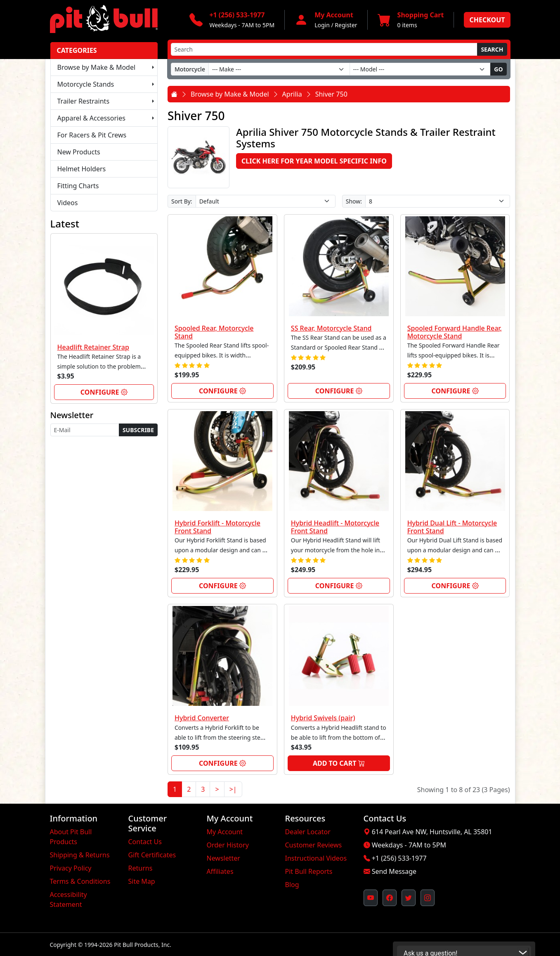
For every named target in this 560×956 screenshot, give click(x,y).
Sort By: (182, 201)
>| (233, 789)
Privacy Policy (71, 868)
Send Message (394, 871)
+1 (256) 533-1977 (399, 858)
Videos (68, 203)
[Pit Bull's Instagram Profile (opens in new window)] (428, 898)
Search (492, 49)
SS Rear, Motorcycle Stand (331, 328)
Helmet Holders (82, 169)
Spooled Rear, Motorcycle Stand (214, 332)
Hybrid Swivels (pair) (323, 718)
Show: (354, 201)
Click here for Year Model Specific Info (314, 161)
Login (322, 25)
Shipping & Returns (80, 855)
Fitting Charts (78, 186)
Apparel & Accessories (91, 118)
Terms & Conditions (80, 881)
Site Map (142, 881)
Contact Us (145, 842)
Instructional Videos (316, 858)
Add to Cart (339, 763)
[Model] (420, 69)
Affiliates (220, 871)
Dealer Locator (308, 832)
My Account (225, 832)
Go (498, 69)
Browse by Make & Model (97, 67)
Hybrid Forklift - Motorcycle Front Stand (217, 527)
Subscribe (138, 430)
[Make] (279, 69)
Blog (292, 885)
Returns (141, 868)
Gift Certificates (152, 855)
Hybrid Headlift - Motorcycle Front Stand (335, 527)
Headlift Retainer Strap (93, 347)
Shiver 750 (331, 94)
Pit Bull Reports (309, 871)
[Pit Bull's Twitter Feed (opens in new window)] (409, 898)
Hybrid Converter (202, 718)
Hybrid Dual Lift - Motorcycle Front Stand (452, 527)
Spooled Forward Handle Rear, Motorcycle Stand (455, 332)
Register (346, 25)
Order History (228, 845)
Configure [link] (104, 392)
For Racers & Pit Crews (92, 135)
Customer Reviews (314, 845)
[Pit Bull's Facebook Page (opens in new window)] (390, 898)
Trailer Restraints (84, 101)
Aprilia (292, 94)
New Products (79, 152)
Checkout (487, 20)
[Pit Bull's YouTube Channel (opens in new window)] (371, 898)
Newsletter (223, 858)
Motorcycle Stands (86, 84)
